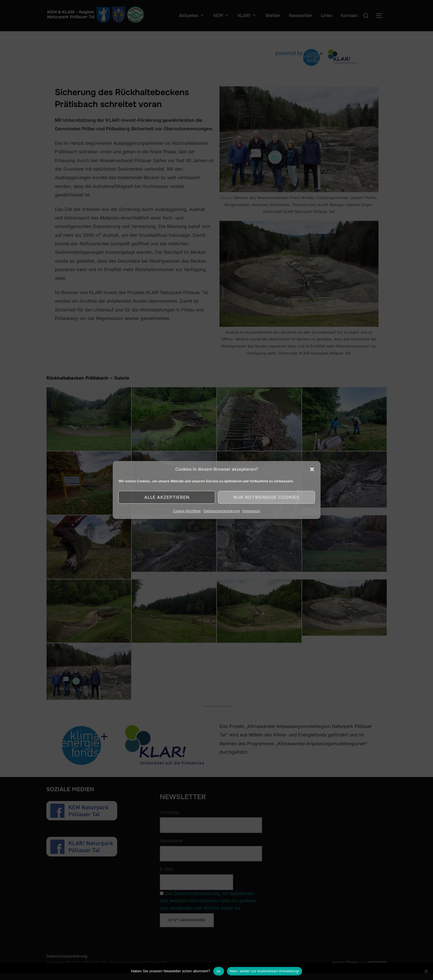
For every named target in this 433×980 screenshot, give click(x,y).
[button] (312, 469)
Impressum (251, 511)
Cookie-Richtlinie (187, 511)
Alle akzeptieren (167, 497)
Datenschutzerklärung (222, 511)
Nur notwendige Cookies (266, 497)
